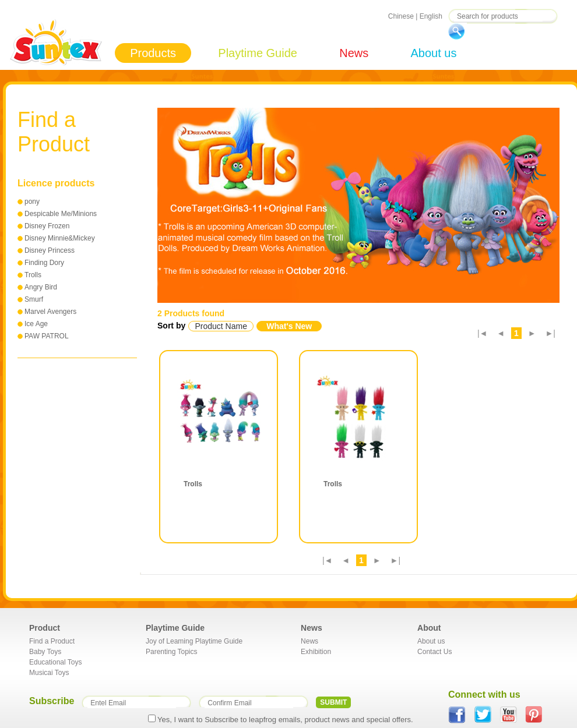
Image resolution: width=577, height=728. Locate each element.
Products (153, 53)
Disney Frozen (47, 226)
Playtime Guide (258, 53)
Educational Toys (56, 662)
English (431, 16)
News (354, 53)
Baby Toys (45, 652)
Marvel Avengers (50, 312)
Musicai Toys (49, 673)
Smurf (34, 299)
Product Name (221, 326)
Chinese (401, 16)
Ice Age (36, 324)
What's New (289, 326)
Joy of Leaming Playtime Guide (194, 641)
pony (32, 202)
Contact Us (434, 652)
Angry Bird (41, 287)
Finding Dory (44, 263)
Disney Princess (50, 250)
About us (433, 53)
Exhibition (316, 652)
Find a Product (52, 641)
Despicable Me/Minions (61, 214)
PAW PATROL (47, 336)
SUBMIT (333, 702)
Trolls (33, 275)
